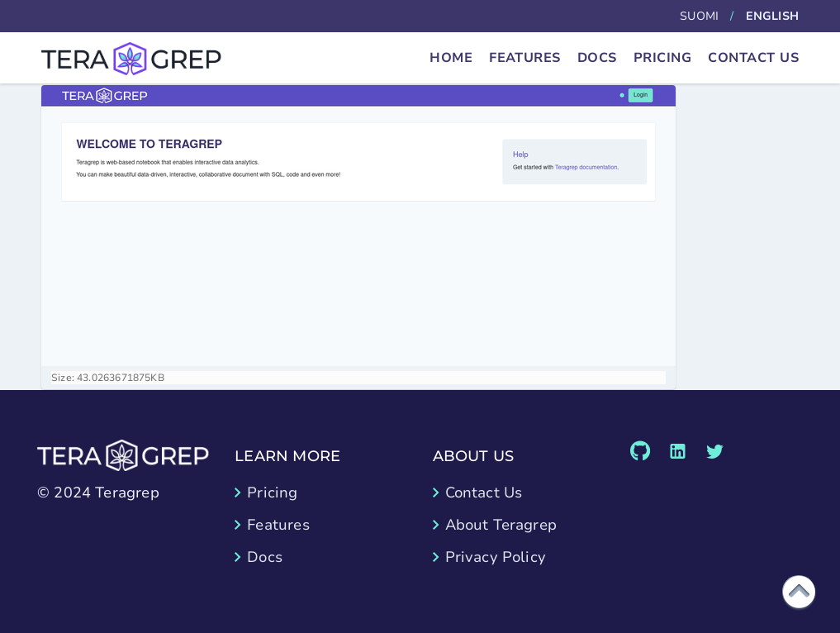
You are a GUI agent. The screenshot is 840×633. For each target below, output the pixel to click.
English (772, 16)
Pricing (662, 58)
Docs (597, 58)
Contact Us (753, 58)
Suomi (699, 16)
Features (525, 58)
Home (451, 58)
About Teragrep (501, 525)
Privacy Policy (496, 557)
